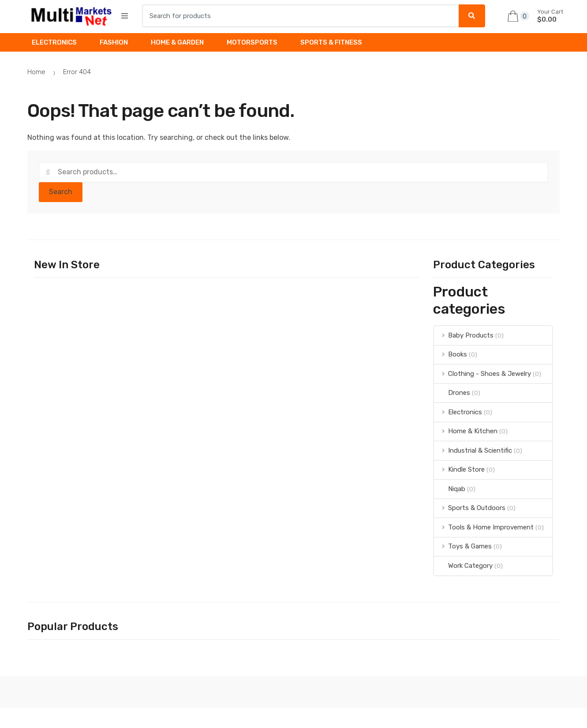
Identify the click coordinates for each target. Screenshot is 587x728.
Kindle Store (459, 469)
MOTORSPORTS (252, 42)
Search (61, 192)
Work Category (463, 566)
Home (36, 72)
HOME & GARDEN (177, 42)
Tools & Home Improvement (484, 527)
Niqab (450, 489)
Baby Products (464, 335)
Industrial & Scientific (473, 450)
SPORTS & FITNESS (331, 42)
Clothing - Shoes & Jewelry (482, 374)
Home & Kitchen (466, 431)
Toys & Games (463, 546)
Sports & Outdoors (470, 508)
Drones (452, 393)
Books (451, 354)
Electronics (458, 412)
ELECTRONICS (54, 42)
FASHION (114, 42)
